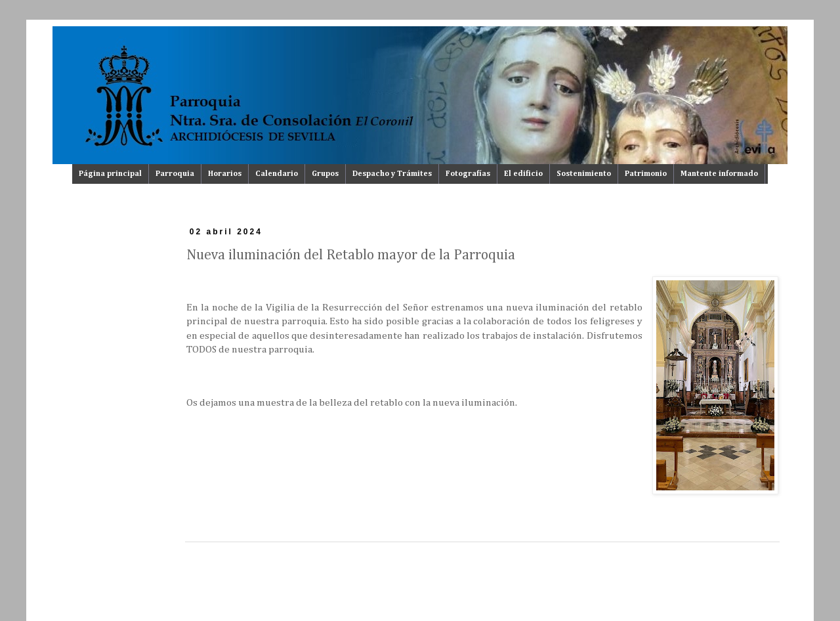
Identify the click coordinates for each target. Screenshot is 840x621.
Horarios (225, 174)
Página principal (110, 174)
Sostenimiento (584, 174)
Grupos (325, 174)
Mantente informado (719, 174)
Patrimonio (646, 174)
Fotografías (468, 174)
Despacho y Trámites (392, 174)
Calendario (277, 174)
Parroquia (175, 174)
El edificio (523, 174)
